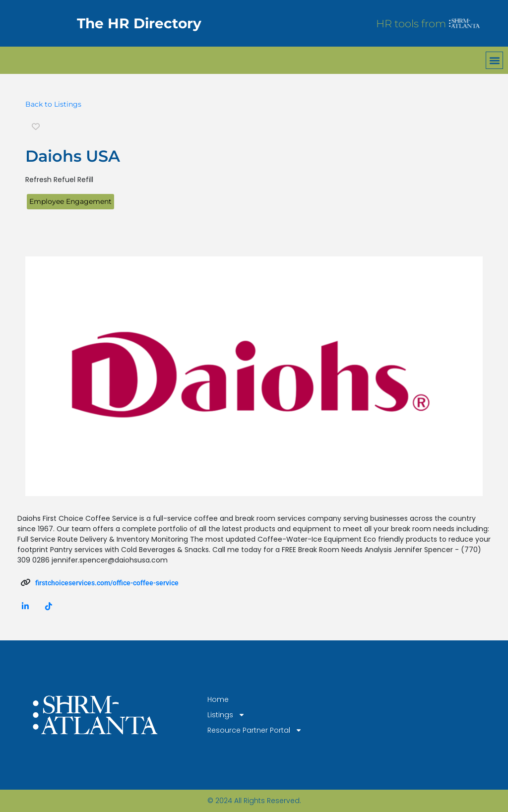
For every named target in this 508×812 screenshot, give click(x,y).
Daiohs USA (73, 156)
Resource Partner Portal (255, 730)
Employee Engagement (70, 201)
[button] (494, 60)
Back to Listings (53, 104)
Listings (226, 715)
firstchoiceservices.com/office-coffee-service (107, 583)
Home (218, 699)
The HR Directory (139, 23)
